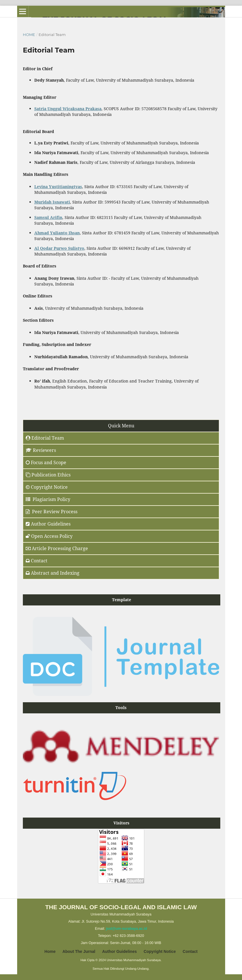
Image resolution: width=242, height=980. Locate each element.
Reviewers (41, 450)
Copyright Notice (47, 487)
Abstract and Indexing (53, 573)
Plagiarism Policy (48, 499)
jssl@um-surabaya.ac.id (127, 929)
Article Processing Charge (57, 548)
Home (29, 35)
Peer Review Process (52, 512)
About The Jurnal (79, 951)
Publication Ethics (48, 475)
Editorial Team (45, 438)
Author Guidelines (119, 951)
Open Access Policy (49, 536)
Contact (37, 561)
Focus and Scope (46, 462)
